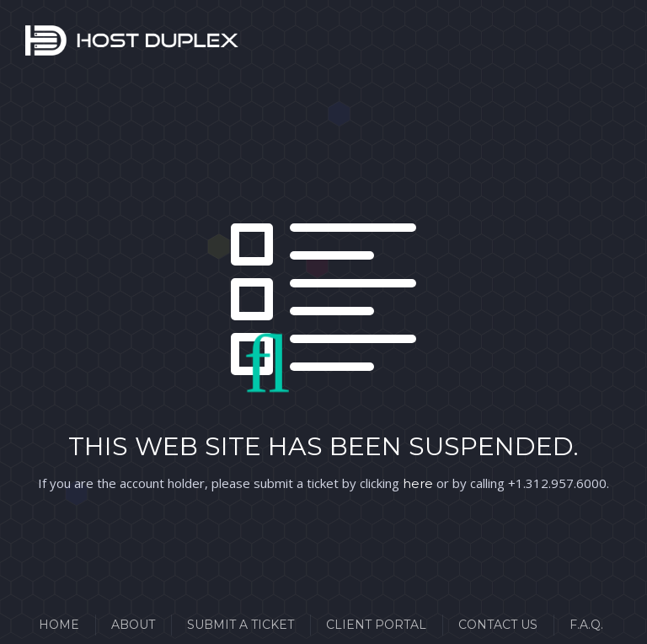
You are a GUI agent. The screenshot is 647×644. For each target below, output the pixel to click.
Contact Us (498, 625)
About (133, 625)
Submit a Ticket (241, 625)
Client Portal (376, 625)
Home (59, 625)
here (418, 483)
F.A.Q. (586, 625)
